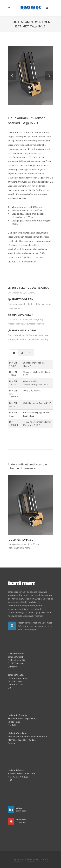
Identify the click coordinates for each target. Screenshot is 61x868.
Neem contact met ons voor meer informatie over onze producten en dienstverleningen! (36, 626)
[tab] (14, 353)
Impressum (18, 859)
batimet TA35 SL (21, 540)
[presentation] (14, 353)
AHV (46, 859)
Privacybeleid (34, 859)
